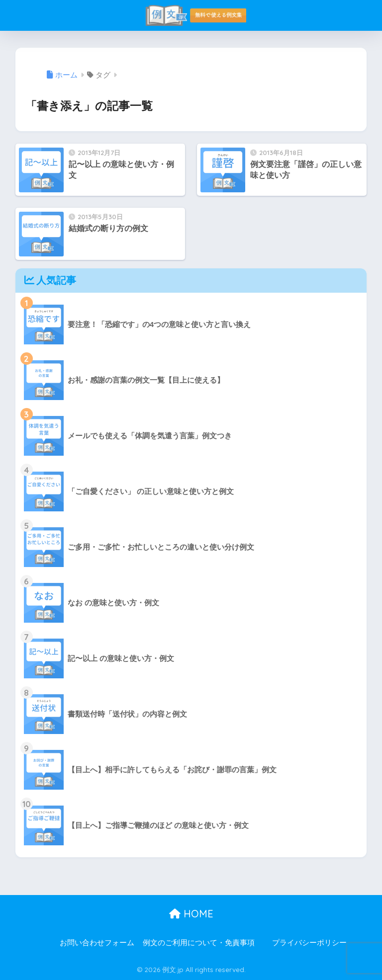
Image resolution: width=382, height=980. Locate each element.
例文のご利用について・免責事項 (199, 943)
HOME (191, 914)
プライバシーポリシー (309, 943)
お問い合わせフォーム (97, 943)
